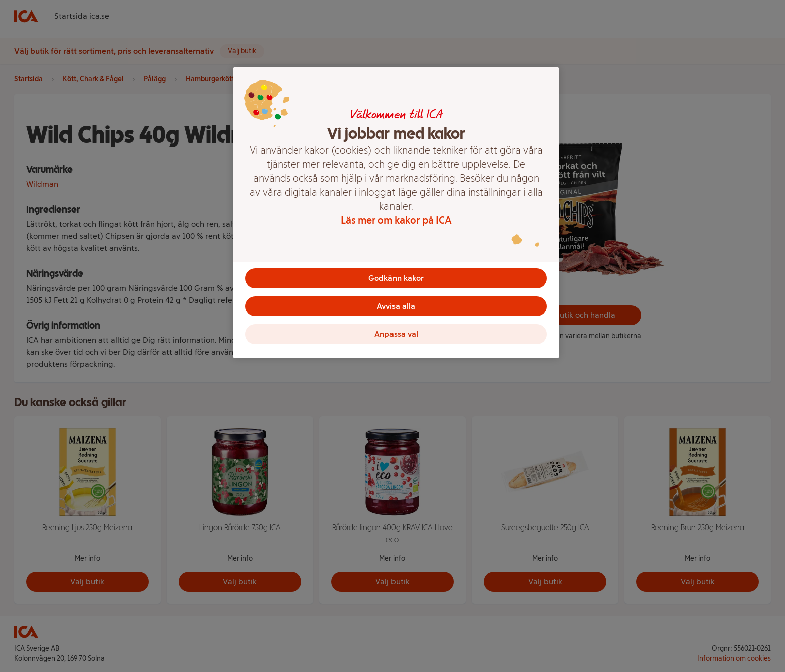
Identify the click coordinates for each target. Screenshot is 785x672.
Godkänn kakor (396, 278)
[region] (396, 213)
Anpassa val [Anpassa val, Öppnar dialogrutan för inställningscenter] (396, 334)
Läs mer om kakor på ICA (396, 220)
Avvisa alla (396, 306)
